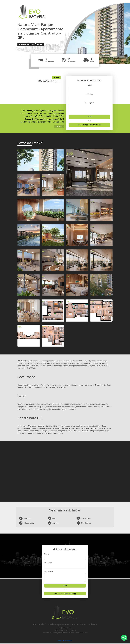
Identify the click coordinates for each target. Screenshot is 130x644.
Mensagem (89, 103)
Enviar (89, 117)
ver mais (59, 126)
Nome (89, 85)
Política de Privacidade (65, 641)
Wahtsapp (89, 94)
